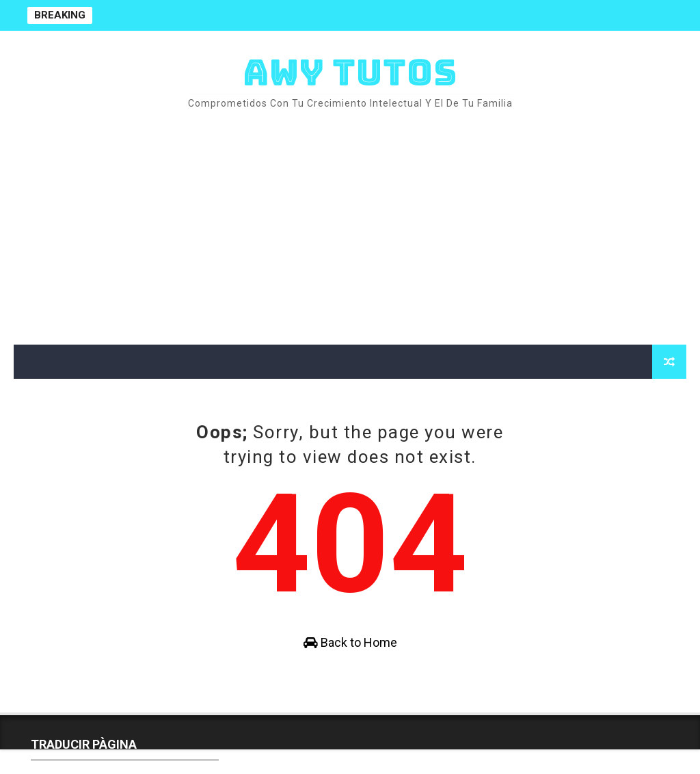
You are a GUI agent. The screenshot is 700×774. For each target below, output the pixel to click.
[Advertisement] (350, 228)
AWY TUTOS (350, 72)
